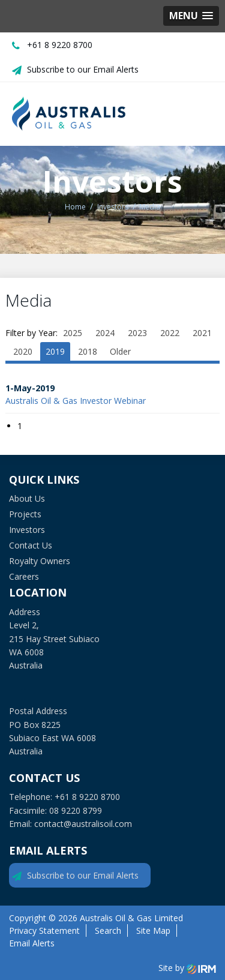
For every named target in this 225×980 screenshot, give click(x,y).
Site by (187, 968)
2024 (105, 333)
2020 (23, 351)
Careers (24, 576)
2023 (137, 333)
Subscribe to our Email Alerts (83, 69)
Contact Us (31, 545)
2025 (73, 333)
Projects (25, 514)
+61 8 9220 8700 (60, 45)
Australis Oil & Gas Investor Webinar (76, 401)
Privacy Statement (44, 930)
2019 (55, 351)
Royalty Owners (40, 561)
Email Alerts (32, 943)
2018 (88, 351)
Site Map (153, 930)
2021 (202, 333)
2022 (170, 333)
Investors (27, 530)
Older (120, 351)
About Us (27, 498)
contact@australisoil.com (83, 824)
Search (108, 930)
